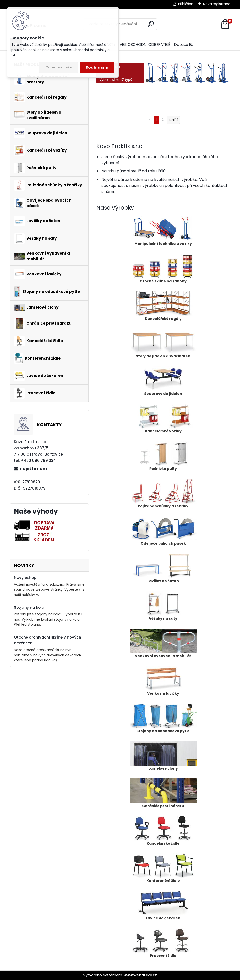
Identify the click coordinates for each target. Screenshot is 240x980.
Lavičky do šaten (163, 569)
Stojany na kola (29, 607)
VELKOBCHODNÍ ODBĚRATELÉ (145, 45)
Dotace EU (184, 45)
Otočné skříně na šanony (163, 269)
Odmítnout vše (58, 67)
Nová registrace (217, 4)
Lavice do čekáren (163, 906)
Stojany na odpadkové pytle (163, 718)
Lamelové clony (163, 756)
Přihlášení (186, 4)
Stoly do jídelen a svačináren (163, 344)
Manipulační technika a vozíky (163, 231)
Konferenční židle (163, 868)
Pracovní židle (163, 943)
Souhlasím (97, 67)
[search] (151, 24)
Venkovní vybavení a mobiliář (163, 643)
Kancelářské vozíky (163, 419)
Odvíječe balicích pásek (163, 531)
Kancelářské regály (163, 306)
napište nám (33, 468)
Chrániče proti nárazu (163, 793)
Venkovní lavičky (163, 681)
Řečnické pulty (163, 456)
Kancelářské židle (163, 831)
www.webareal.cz (140, 975)
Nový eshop (25, 578)
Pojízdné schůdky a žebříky (163, 494)
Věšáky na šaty (163, 606)
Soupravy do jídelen (163, 381)
